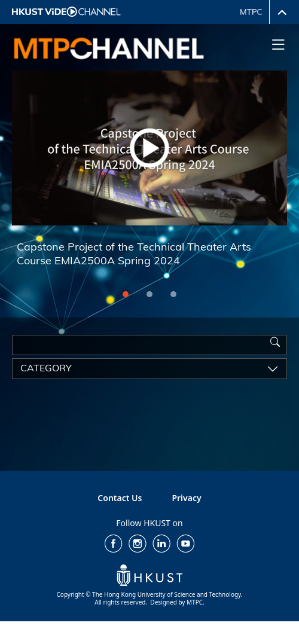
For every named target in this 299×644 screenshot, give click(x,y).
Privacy (186, 498)
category (46, 369)
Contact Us (120, 498)
